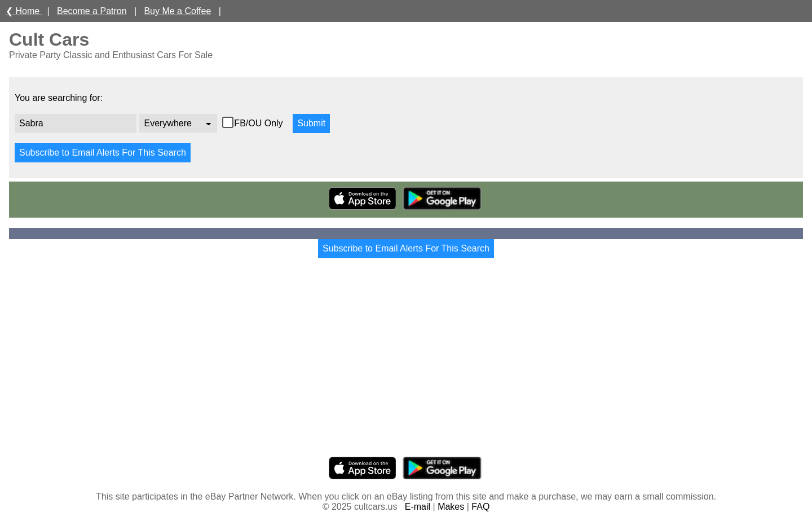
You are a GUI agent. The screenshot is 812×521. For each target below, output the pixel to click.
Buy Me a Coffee (177, 11)
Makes (451, 507)
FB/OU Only (260, 123)
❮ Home (24, 11)
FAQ (480, 507)
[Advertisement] (406, 368)
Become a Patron (92, 11)
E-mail (418, 507)
